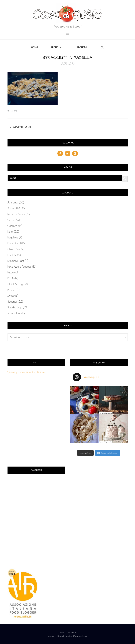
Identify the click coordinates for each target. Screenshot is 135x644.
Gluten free (14, 249)
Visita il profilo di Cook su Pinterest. (27, 372)
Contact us (72, 632)
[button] (102, 48)
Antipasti (13, 202)
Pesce (11, 272)
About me (82, 47)
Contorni (13, 226)
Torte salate (14, 313)
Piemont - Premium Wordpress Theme (72, 636)
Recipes (55, 47)
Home (34, 47)
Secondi (12, 302)
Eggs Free (13, 237)
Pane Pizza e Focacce (20, 267)
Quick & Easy (15, 284)
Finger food (14, 243)
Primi (10, 278)
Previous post (22, 127)
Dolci (10, 232)
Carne (11, 220)
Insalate (12, 255)
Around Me (15, 208)
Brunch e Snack (16, 214)
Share (12, 111)
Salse (11, 296)
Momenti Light (16, 261)
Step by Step (15, 307)
